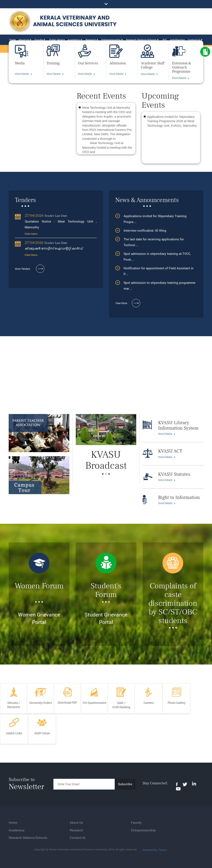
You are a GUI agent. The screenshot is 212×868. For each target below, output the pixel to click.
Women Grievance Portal (39, 618)
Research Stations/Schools (141, 40)
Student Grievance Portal (106, 618)
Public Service (57, 40)
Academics (74, 40)
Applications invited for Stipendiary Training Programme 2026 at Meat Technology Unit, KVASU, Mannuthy (172, 121)
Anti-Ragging (178, 40)
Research (91, 40)
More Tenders (30, 269)
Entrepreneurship (111, 40)
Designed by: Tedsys (155, 850)
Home (12, 40)
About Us (24, 40)
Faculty (39, 40)
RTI (165, 40)
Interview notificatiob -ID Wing (145, 230)
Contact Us (194, 40)
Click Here (31, 234)
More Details (23, 74)
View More (128, 303)
